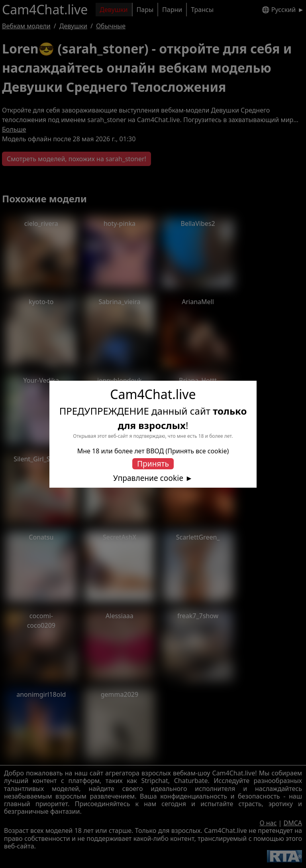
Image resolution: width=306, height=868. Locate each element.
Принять (153, 464)
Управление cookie (148, 478)
